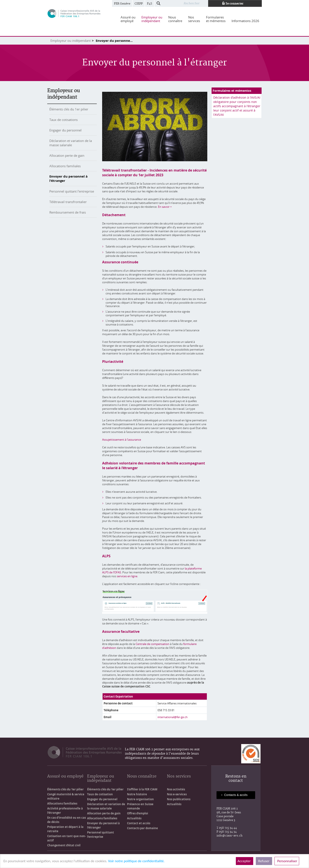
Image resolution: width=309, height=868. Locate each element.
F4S (150, 4)
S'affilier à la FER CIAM (142, 789)
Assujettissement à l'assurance (122, 440)
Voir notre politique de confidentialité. (136, 861)
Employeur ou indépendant (71, 41)
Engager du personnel (65, 130)
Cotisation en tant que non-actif (67, 838)
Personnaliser (287, 861)
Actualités (134, 818)
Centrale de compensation (152, 644)
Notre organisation (140, 799)
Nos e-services (177, 794)
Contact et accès (139, 823)
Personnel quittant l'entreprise (72, 191)
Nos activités (176, 789)
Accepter (245, 861)
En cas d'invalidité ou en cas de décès (67, 820)
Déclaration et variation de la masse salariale (71, 143)
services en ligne (127, 576)
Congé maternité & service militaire (66, 796)
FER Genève (122, 4)
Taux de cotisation (100, 794)
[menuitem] (128, 19)
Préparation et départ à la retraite (65, 829)
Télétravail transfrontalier (68, 202)
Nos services (179, 777)
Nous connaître (142, 777)
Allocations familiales (65, 166)
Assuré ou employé (65, 777)
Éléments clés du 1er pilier (69, 109)
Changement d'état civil (64, 845)
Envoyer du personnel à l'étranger (68, 179)
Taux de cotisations (64, 120)
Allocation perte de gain (67, 155)
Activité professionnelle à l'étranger (65, 811)
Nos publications (179, 799)
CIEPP (139, 4)
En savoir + (165, 207)
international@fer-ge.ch (173, 717)
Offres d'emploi (138, 813)
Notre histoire (137, 794)
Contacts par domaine (142, 828)
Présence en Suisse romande (140, 806)
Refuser (264, 861)
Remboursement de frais (68, 212)
